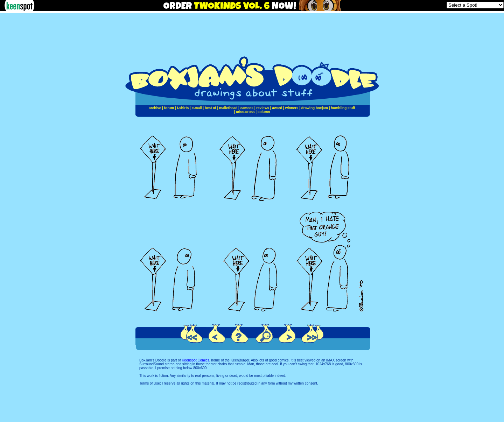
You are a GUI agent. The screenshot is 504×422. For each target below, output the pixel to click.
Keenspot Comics (195, 360)
